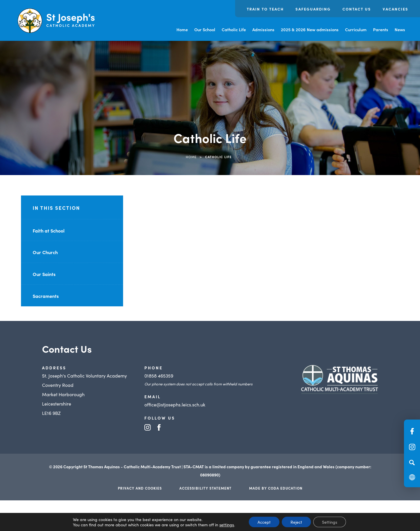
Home (182, 29)
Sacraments (46, 296)
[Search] (412, 462)
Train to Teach (265, 9)
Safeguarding (313, 9)
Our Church (45, 252)
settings (227, 525)
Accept (264, 522)
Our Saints (44, 274)
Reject (296, 522)
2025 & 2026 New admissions (310, 29)
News (400, 29)
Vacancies (395, 9)
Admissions (263, 29)
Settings (330, 522)
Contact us (357, 9)
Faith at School (49, 230)
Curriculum (356, 29)
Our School (205, 29)
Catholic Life (234, 29)
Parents (381, 29)
